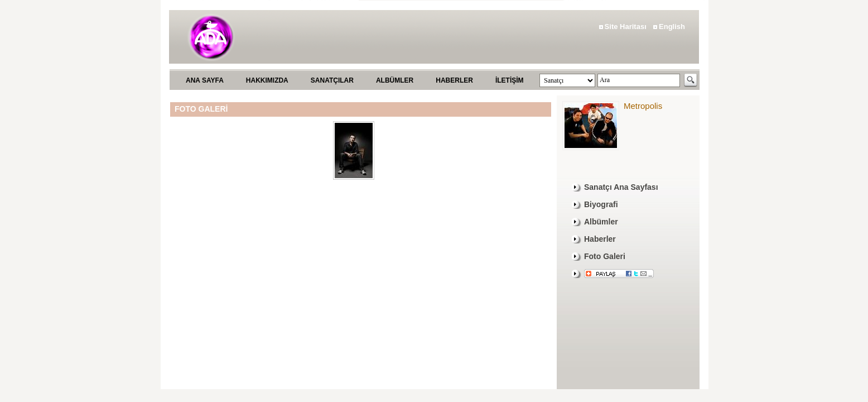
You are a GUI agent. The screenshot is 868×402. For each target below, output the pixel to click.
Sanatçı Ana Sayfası (621, 187)
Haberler (600, 239)
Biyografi (601, 204)
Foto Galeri (605, 256)
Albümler (601, 222)
